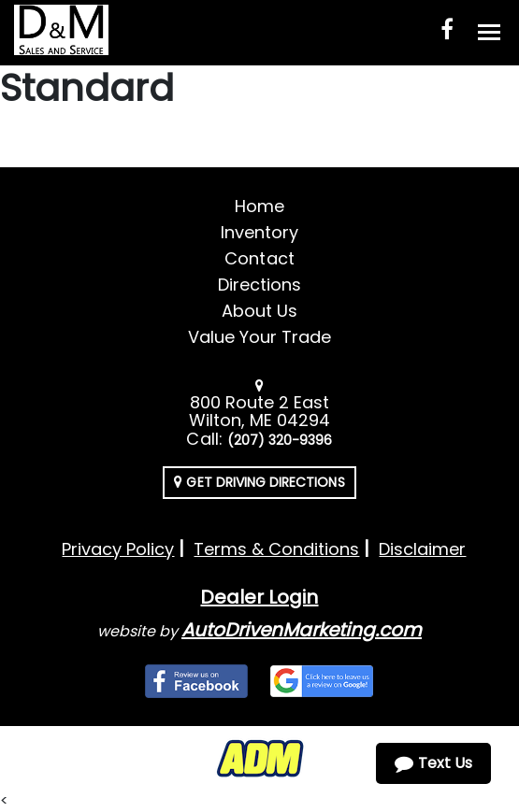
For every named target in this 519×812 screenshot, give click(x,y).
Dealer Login (259, 597)
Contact (259, 258)
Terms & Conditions (276, 549)
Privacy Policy (118, 549)
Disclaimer (422, 549)
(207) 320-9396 (280, 440)
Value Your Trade (260, 337)
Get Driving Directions (259, 482)
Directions (260, 285)
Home (259, 206)
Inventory (259, 232)
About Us (259, 311)
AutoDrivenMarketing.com (302, 630)
